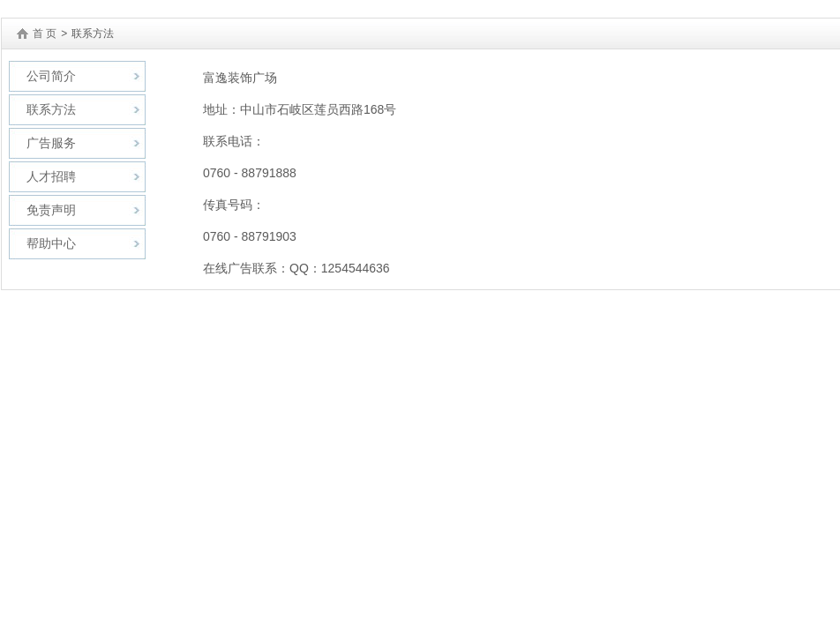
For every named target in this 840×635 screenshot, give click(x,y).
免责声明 (51, 210)
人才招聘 (51, 176)
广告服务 (51, 143)
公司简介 (51, 76)
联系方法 (51, 109)
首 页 (45, 34)
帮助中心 (51, 243)
